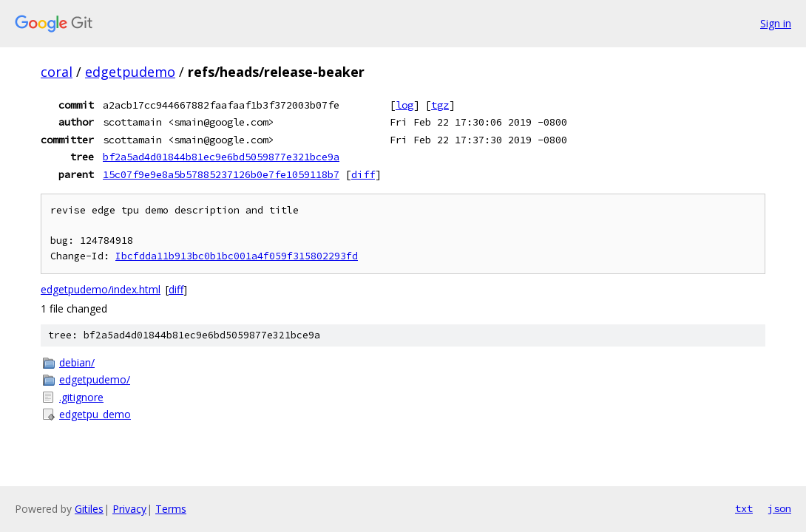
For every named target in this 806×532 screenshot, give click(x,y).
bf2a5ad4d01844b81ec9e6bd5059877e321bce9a (221, 157)
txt (744, 508)
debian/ (77, 362)
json (779, 508)
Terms (171, 509)
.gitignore (81, 397)
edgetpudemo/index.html (101, 289)
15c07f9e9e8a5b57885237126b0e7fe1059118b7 (221, 174)
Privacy (129, 509)
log (404, 105)
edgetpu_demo (95, 414)
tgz (440, 105)
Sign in (776, 23)
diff (363, 174)
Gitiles (89, 509)
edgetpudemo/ (95, 379)
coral (57, 72)
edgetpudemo (130, 72)
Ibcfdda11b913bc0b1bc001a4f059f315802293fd (237, 256)
